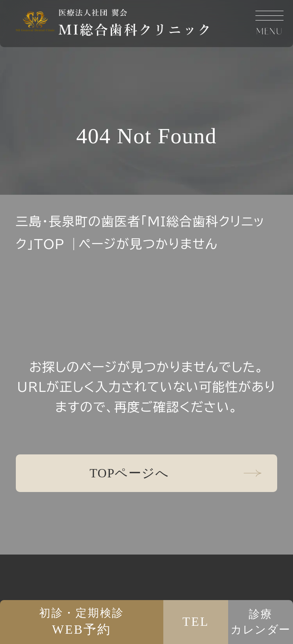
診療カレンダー (261, 622)
